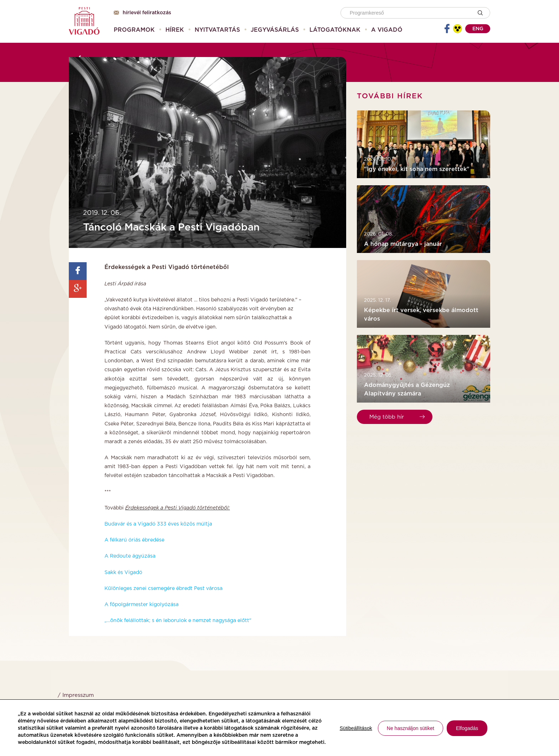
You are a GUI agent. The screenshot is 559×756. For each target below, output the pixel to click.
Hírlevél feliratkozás (142, 13)
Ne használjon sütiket (411, 728)
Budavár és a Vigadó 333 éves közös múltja (158, 524)
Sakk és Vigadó (123, 573)
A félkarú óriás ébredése (134, 540)
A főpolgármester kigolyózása (142, 605)
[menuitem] (134, 30)
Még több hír (397, 417)
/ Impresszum (76, 695)
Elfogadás (467, 728)
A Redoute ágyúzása (130, 556)
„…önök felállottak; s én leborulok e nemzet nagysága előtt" (179, 621)
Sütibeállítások (356, 728)
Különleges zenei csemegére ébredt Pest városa (163, 589)
